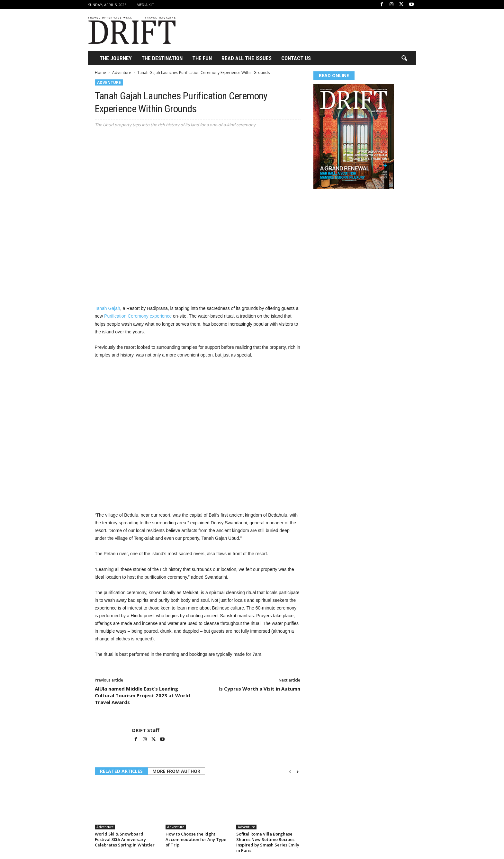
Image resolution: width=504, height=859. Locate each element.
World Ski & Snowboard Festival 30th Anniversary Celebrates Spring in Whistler (125, 839)
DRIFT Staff (146, 730)
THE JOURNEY (116, 58)
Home (100, 72)
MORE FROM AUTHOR (176, 771)
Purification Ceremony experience (138, 316)
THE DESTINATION (162, 58)
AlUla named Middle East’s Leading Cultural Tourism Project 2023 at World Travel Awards (142, 695)
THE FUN (202, 58)
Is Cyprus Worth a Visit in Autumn (259, 689)
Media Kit (145, 5)
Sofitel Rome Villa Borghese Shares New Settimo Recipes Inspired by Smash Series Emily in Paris (268, 842)
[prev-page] (290, 772)
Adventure (122, 72)
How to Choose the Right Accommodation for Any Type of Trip (196, 839)
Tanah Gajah (108, 308)
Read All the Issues (247, 58)
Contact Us (296, 58)
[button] (404, 59)
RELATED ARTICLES (121, 771)
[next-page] (297, 772)
